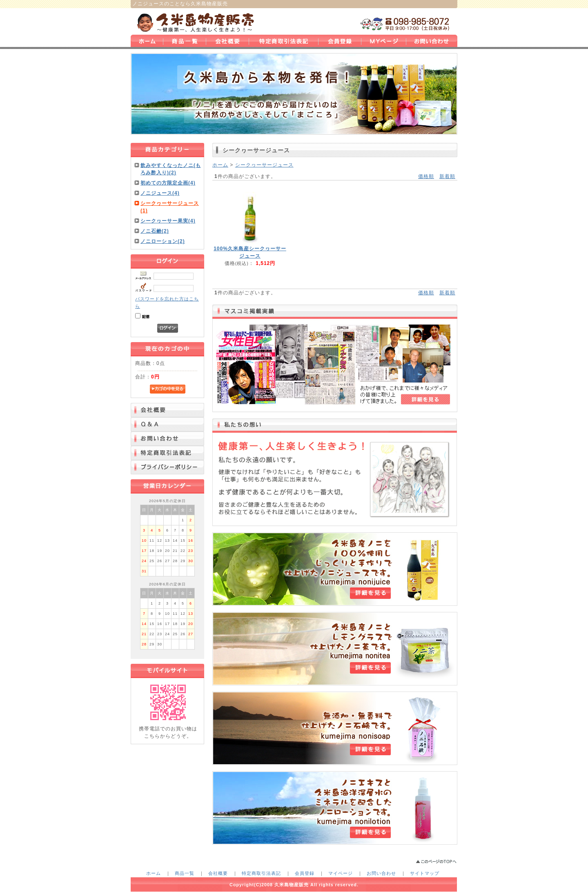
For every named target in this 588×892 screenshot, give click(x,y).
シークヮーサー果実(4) (168, 221)
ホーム (220, 165)
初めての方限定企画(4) (168, 183)
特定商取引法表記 (261, 873)
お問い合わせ (381, 873)
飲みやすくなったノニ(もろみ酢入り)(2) (171, 169)
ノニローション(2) (163, 241)
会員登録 (305, 873)
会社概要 (218, 873)
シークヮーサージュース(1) (170, 207)
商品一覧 (185, 873)
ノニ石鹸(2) (155, 231)
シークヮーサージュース (264, 165)
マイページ (341, 873)
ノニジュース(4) (160, 193)
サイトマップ (425, 873)
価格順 (426, 176)
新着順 (447, 176)
